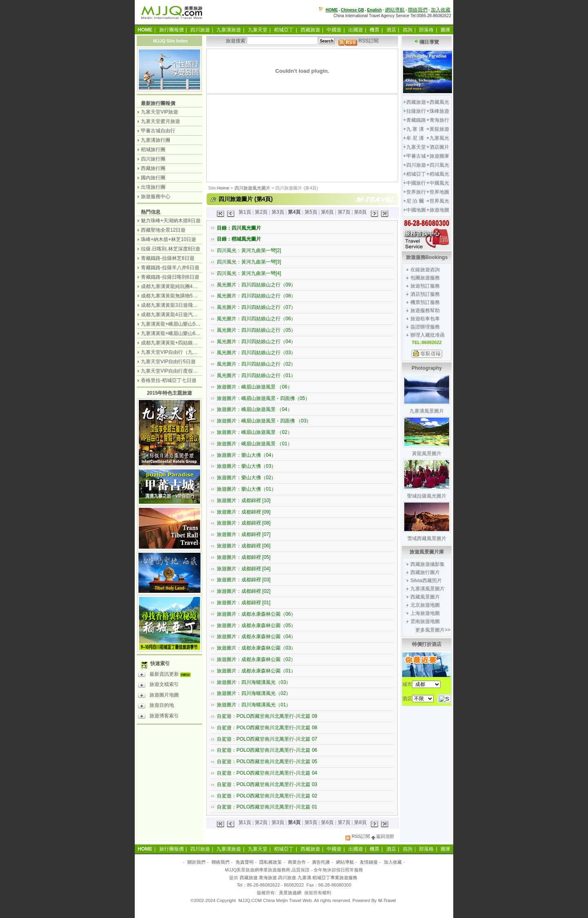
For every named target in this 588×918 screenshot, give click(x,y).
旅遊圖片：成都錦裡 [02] (244, 591)
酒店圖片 (439, 147)
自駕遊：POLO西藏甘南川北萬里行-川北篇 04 (267, 773)
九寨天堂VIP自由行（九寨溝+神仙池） (183, 352)
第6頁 (327, 212)
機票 (374, 30)
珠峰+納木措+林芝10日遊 (168, 239)
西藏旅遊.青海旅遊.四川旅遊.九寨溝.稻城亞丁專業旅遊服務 (298, 878)
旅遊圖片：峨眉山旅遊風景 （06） (255, 387)
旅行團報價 (171, 30)
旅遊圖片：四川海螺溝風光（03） (254, 682)
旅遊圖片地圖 (158, 696)
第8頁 (360, 212)
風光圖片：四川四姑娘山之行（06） (256, 319)
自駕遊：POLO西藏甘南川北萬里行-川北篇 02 (267, 796)
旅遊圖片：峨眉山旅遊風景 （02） (255, 432)
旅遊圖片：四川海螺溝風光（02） (254, 693)
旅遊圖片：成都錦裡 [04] (244, 569)
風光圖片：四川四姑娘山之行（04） (256, 342)
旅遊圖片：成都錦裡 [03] (244, 580)
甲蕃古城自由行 (158, 131)
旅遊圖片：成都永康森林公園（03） (256, 648)
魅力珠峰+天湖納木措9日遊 (171, 221)
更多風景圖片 (430, 630)
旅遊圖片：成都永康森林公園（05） (256, 625)
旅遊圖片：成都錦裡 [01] (244, 603)
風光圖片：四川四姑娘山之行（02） (256, 364)
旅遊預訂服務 (425, 286)
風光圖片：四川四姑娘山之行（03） (256, 353)
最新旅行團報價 (158, 103)
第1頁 (245, 212)
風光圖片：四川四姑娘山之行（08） (256, 296)
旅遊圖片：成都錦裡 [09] (244, 512)
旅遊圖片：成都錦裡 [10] (244, 500)
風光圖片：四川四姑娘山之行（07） (256, 307)
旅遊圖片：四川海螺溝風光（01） (254, 705)
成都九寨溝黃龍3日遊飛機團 (172, 305)
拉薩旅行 (416, 111)
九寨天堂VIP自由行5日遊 (168, 362)
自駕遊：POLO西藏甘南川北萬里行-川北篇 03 (267, 784)
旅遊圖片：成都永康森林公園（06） (256, 614)
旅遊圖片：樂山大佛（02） (246, 478)
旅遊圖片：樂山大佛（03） (246, 466)
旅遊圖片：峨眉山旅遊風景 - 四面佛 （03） (264, 421)
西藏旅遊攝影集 (428, 564)
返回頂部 (383, 836)
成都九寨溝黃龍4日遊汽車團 (172, 315)
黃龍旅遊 (439, 129)
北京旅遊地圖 (425, 605)
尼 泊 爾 (415, 201)
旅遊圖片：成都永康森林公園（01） (256, 671)
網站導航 (395, 10)
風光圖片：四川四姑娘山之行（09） (256, 285)
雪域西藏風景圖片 (427, 538)
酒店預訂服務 (425, 294)
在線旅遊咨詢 (425, 270)
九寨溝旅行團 (156, 140)
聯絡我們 (418, 10)
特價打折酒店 (427, 644)
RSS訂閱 (359, 41)
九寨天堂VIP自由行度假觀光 (172, 371)
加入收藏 (441, 10)
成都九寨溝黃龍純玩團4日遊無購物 (179, 286)
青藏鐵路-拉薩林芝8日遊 (168, 258)
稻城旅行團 (153, 150)
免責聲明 (245, 862)
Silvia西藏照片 (426, 581)
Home (223, 188)
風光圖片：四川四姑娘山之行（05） (256, 330)
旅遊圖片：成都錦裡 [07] (244, 534)
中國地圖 (416, 210)
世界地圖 (439, 192)
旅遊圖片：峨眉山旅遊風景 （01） (255, 444)
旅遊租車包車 (425, 319)
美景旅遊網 (290, 893)
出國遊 (356, 30)
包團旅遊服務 (425, 278)
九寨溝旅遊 (229, 30)
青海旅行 (439, 120)
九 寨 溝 (415, 129)
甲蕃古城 (416, 156)
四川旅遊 (200, 30)
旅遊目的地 (156, 706)
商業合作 (297, 862)
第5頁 (311, 212)
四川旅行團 (153, 159)
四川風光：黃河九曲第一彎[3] (249, 262)
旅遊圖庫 (439, 156)
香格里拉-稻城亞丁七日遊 (169, 380)
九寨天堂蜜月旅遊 (160, 121)
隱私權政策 (271, 862)
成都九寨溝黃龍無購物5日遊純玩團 (179, 296)
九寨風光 (439, 138)
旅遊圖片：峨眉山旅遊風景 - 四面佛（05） (263, 398)
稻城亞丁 (284, 30)
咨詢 (408, 30)
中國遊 (334, 30)
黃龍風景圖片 (427, 453)
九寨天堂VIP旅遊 (159, 112)
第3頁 (278, 212)
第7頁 (344, 212)
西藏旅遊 (310, 30)
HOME (332, 10)
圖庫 (445, 30)
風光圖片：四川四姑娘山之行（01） (256, 375)
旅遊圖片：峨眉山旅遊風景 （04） (255, 409)
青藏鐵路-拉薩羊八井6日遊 (170, 268)
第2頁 (261, 212)
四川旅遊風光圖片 (252, 188)
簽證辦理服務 (425, 327)
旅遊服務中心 (156, 197)
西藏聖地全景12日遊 (163, 230)
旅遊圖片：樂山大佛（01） (246, 489)
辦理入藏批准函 (428, 335)
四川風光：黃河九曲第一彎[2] (249, 250)
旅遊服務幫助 (425, 310)
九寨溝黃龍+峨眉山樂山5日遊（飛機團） (185, 324)
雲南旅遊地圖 (425, 621)
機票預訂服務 (425, 302)
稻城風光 (439, 174)
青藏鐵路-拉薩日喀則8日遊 (170, 277)
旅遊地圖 (439, 210)
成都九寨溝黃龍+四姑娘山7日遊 (176, 343)
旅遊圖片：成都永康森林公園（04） (256, 637)
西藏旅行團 (153, 168)
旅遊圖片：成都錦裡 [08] (244, 523)
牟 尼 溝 (415, 138)
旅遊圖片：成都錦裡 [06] (244, 546)
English (374, 10)
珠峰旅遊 (439, 111)
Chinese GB (353, 10)
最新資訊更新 (166, 675)
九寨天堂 (258, 30)
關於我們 (196, 862)
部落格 (426, 30)
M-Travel (387, 900)
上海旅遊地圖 (425, 613)
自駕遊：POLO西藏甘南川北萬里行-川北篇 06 (267, 750)
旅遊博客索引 (158, 717)
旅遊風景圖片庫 (427, 552)
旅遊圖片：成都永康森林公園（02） (256, 659)
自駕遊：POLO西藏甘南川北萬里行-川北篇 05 (267, 762)
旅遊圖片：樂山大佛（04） (246, 455)
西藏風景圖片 (425, 597)
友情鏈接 (369, 862)
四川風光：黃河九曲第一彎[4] (249, 273)
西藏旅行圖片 (425, 572)
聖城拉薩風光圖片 (427, 496)
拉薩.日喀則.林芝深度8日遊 (170, 249)
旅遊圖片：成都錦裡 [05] (244, 557)
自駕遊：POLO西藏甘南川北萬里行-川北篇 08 (267, 728)
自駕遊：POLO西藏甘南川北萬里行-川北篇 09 (267, 716)
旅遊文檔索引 (158, 686)
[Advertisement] (249, 137)
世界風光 (439, 201)
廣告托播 (321, 862)
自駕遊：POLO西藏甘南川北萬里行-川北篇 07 (267, 739)
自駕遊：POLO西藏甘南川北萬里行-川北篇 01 (267, 807)
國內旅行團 (153, 178)
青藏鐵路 (416, 120)
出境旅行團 (153, 187)
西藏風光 (439, 102)
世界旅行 (416, 192)
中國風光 (439, 183)
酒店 (391, 30)
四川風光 (439, 165)
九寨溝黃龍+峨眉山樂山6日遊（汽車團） (185, 333)
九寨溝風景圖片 (427, 411)
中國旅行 (416, 183)
